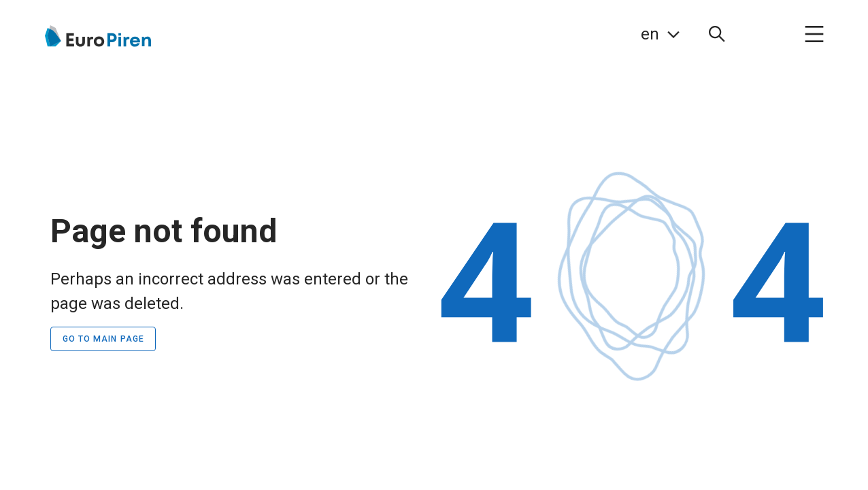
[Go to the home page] (97, 36)
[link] (660, 34)
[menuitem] (717, 34)
